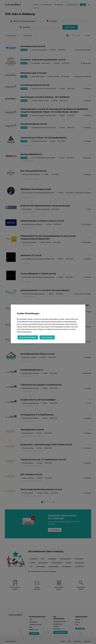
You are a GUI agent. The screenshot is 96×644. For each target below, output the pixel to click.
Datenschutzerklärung (24, 332)
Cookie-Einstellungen (47, 337)
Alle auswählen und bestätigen (28, 337)
